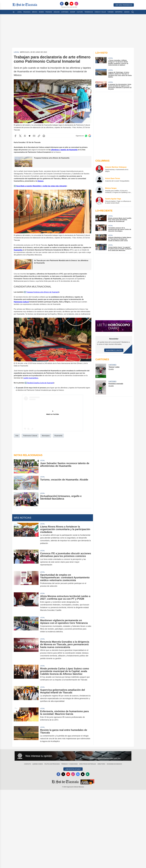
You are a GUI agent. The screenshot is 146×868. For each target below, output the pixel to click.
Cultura (80, 12)
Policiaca (27, 12)
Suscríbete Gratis (114, 350)
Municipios (46, 436)
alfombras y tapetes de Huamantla (64, 150)
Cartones (65, 12)
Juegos (127, 12)
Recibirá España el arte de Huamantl (40, 383)
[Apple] (83, 774)
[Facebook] (62, 4)
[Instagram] (76, 4)
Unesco (40, 181)
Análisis (57, 12)
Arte (17, 436)
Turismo (111, 12)
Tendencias (89, 12)
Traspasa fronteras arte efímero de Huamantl (42, 292)
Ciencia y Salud (100, 12)
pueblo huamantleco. (31, 378)
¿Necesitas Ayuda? (73, 769)
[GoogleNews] (78, 774)
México (35, 12)
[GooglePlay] (88, 774)
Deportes (119, 12)
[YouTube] (71, 4)
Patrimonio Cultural (21, 302)
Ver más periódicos (124, 5)
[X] (67, 4)
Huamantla (18, 250)
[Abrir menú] (14, 12)
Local (20, 12)
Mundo (41, 12)
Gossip (73, 12)
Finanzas (49, 12)
